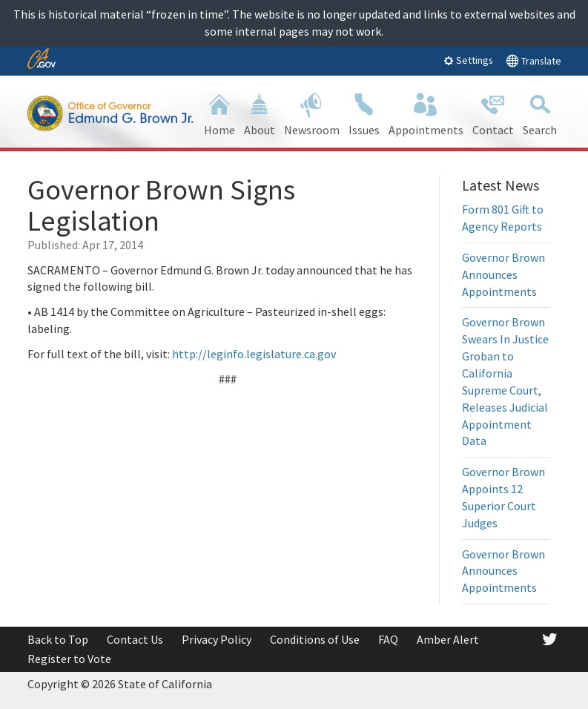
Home (219, 113)
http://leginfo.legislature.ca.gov (254, 354)
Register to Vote (69, 659)
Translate (534, 60)
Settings (468, 60)
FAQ (388, 639)
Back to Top (58, 639)
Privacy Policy (217, 639)
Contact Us (135, 639)
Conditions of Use (315, 639)
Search (540, 113)
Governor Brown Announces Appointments (503, 274)
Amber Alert (448, 639)
